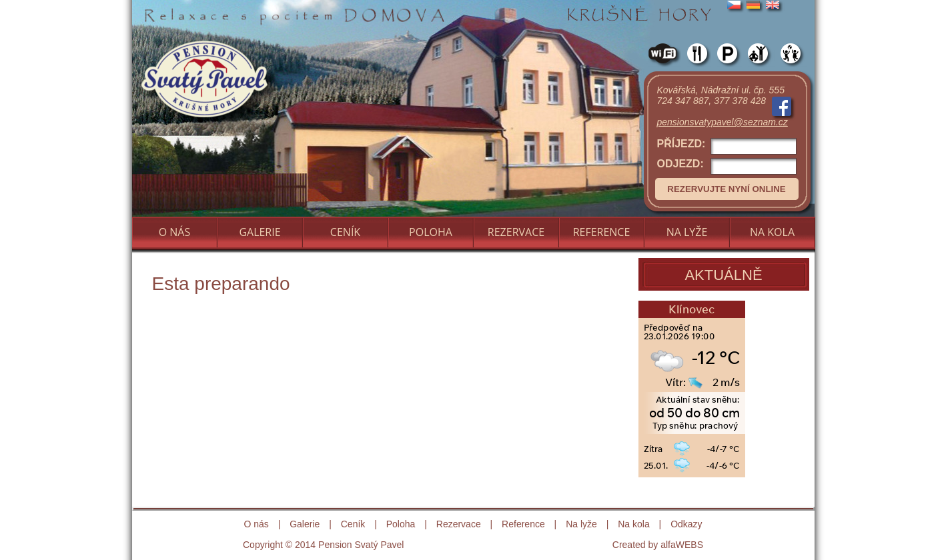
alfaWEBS (682, 545)
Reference (523, 524)
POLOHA (431, 232)
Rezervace (459, 524)
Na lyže (581, 524)
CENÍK (345, 232)
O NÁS (175, 232)
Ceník (353, 524)
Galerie (305, 524)
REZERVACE (516, 232)
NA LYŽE (687, 232)
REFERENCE (602, 232)
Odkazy (686, 524)
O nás (256, 524)
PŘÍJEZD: (727, 146)
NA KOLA (772, 232)
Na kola (633, 524)
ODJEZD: (727, 166)
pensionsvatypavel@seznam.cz (723, 122)
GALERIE (260, 232)
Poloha (401, 524)
